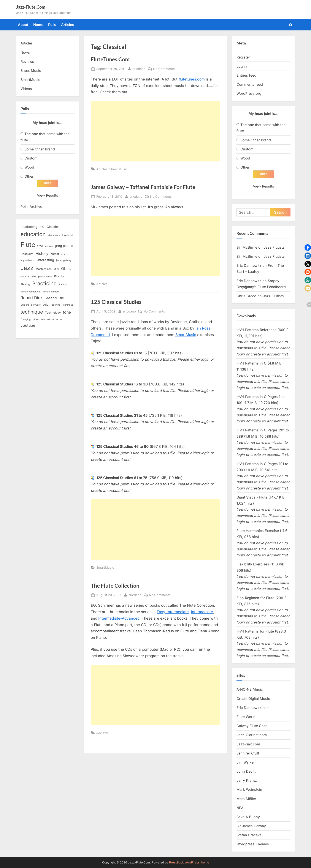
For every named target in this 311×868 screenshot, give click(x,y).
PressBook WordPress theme (189, 862)
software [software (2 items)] (36, 305)
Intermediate (202, 612)
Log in (242, 66)
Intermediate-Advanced (119, 618)
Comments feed (250, 84)
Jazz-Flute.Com (31, 7)
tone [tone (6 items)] (67, 312)
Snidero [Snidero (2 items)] (25, 305)
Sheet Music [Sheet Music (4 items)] (54, 298)
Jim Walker (246, 762)
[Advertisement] (155, 131)
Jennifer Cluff (248, 753)
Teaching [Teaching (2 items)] (56, 305)
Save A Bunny (248, 817)
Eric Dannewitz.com (253, 708)
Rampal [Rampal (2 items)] (63, 285)
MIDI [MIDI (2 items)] (56, 269)
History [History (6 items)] (42, 253)
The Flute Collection (115, 586)
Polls (52, 25)
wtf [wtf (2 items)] (62, 320)
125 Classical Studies (116, 302)
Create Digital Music (253, 699)
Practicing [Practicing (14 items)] (44, 283)
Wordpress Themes (253, 844)
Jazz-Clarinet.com (252, 735)
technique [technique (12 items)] (32, 312)
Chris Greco (246, 296)
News (25, 52)
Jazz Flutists (274, 247)
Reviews (102, 733)
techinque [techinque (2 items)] (68, 305)
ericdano (139, 68)
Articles (68, 25)
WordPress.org (249, 93)
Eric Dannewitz (249, 265)
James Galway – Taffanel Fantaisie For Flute (143, 187)
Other (29, 176)
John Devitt (246, 771)
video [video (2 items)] (36, 320)
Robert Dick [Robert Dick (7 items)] (32, 298)
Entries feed (246, 75)
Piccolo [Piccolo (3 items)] (59, 276)
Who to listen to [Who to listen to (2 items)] (49, 320)
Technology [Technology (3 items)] (53, 312)
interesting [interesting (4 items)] (46, 260)
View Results (48, 195)
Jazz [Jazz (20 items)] (27, 268)
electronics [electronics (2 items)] (54, 235)
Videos (26, 89)
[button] (308, 248)
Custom (31, 158)
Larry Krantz (247, 780)
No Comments (164, 69)
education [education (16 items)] (33, 234)
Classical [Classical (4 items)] (53, 227)
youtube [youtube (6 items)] (28, 325)
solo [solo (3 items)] (46, 305)
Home (38, 25)
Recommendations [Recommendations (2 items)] (30, 292)
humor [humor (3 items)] (55, 254)
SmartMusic (186, 335)
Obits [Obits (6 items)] (66, 269)
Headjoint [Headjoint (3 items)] (27, 254)
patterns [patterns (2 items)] (25, 277)
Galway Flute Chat (252, 726)
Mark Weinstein (249, 789)
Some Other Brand (40, 149)
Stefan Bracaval (249, 835)
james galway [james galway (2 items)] (64, 260)
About (23, 25)
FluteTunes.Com (110, 59)
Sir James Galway (251, 826)
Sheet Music (118, 169)
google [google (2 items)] (49, 246)
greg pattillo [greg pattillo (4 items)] (64, 246)
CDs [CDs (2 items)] (42, 227)
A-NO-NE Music (250, 689)
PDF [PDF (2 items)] (34, 277)
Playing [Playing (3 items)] (25, 284)
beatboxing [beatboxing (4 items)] (29, 227)
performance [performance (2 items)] (45, 277)
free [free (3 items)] (40, 246)
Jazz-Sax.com (248, 744)
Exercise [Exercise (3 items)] (68, 235)
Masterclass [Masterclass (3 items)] (44, 269)
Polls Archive (31, 207)
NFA (240, 808)
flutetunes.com (192, 79)
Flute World (246, 717)
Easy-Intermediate (173, 612)
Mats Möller (246, 799)
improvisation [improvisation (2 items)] (28, 260)
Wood (29, 167)
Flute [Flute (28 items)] (28, 245)
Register (243, 57)
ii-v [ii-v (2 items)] (63, 254)
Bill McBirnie (247, 247)
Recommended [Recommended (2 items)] (51, 292)
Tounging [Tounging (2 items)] (26, 320)
